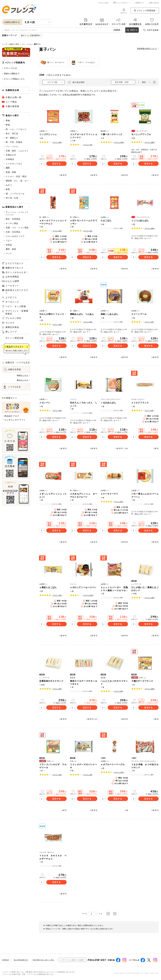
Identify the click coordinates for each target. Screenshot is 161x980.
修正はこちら (24, 380)
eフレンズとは (9, 68)
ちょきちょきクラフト (15, 420)
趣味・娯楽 (10, 249)
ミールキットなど (13, 164)
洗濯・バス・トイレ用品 (16, 227)
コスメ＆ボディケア (14, 236)
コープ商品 (11, 102)
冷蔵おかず (10, 155)
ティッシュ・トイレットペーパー (16, 213)
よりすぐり (11, 297)
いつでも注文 (12, 387)
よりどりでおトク (15, 263)
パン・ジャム (27, 44)
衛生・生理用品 (12, 219)
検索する (132, 30)
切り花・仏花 (11, 198)
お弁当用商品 (12, 277)
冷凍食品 (9, 159)
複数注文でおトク (15, 268)
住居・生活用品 (12, 232)
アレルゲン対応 (13, 318)
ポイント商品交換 (15, 338)
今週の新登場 (12, 106)
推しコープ (11, 332)
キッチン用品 (11, 223)
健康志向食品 (12, 327)
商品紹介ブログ (12, 416)
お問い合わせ (154, 3)
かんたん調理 (12, 281)
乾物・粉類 (10, 172)
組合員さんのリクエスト (17, 291)
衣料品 (8, 245)
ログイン (124, 11)
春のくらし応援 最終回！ (31, 35)
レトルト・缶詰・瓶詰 (15, 176)
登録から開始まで (11, 73)
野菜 (7, 125)
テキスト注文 (103, 3)
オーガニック (12, 302)
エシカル (10, 323)
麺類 (7, 168)
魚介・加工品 (11, 133)
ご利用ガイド (139, 3)
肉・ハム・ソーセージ (15, 129)
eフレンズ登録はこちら (13, 79)
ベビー (8, 240)
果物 (7, 120)
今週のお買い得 (13, 97)
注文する (56, 164)
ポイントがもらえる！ (17, 272)
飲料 (7, 189)
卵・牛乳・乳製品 (13, 142)
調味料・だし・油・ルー (16, 181)
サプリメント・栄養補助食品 (17, 312)
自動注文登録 (12, 369)
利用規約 (6, 960)
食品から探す (14, 44)
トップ (5, 44)
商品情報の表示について (148, 48)
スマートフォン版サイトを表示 (72, 960)
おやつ (8, 185)
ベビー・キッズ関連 (16, 306)
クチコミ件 (57, 142)
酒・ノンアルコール (14, 194)
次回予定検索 (151, 30)
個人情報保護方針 (21, 960)
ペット (8, 253)
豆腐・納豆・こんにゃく (16, 151)
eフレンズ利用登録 (145, 10)
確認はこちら (24, 375)
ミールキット (12, 286)
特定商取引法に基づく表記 (43, 960)
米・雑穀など (11, 138)
